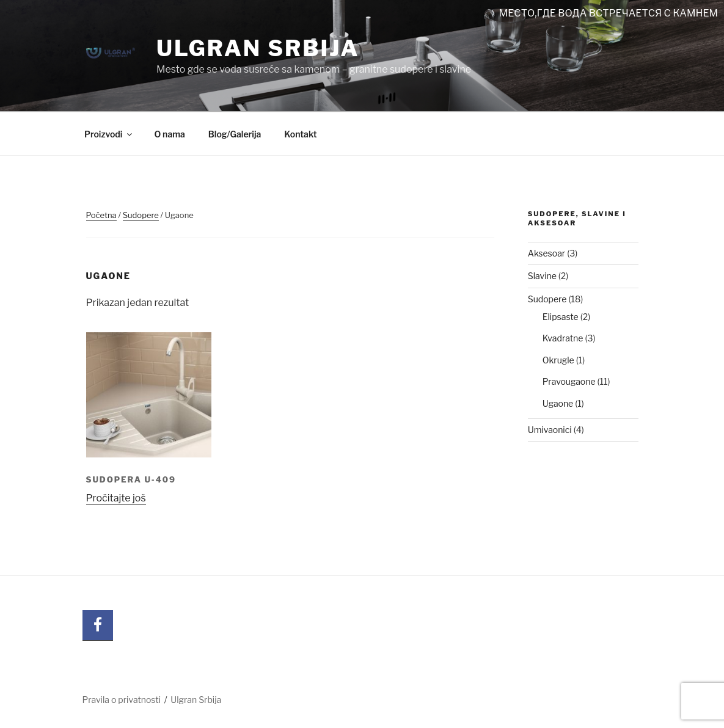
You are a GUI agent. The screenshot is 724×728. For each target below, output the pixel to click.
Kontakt (300, 134)
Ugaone (558, 403)
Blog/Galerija (235, 134)
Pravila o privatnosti (122, 700)
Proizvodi (109, 134)
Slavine (542, 276)
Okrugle (558, 360)
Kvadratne (563, 338)
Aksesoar (547, 253)
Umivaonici (550, 430)
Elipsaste (561, 317)
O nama (169, 134)
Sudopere (141, 215)
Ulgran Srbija (258, 48)
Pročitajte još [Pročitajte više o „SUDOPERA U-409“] (116, 498)
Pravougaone (569, 381)
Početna (101, 215)
